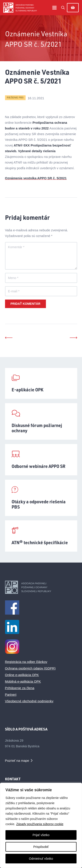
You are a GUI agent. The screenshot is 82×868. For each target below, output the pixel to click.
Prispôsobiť (41, 847)
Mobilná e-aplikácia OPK (23, 681)
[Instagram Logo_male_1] (41, 647)
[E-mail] (41, 291)
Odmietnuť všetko (41, 859)
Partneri (11, 695)
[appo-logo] (20, 8)
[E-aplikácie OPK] (41, 383)
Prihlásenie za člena (20, 688)
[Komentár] (41, 256)
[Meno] (41, 278)
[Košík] (73, 8)
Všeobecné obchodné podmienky (29, 701)
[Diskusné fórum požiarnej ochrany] (41, 421)
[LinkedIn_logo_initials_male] (41, 627)
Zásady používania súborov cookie (40, 824)
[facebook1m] (41, 607)
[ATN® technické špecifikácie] (41, 536)
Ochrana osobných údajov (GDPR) (30, 668)
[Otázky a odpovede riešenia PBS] (41, 498)
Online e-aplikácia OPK (22, 675)
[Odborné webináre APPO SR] (41, 460)
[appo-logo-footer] (41, 587)
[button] (54, 8)
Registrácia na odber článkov (26, 662)
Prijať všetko (41, 835)
